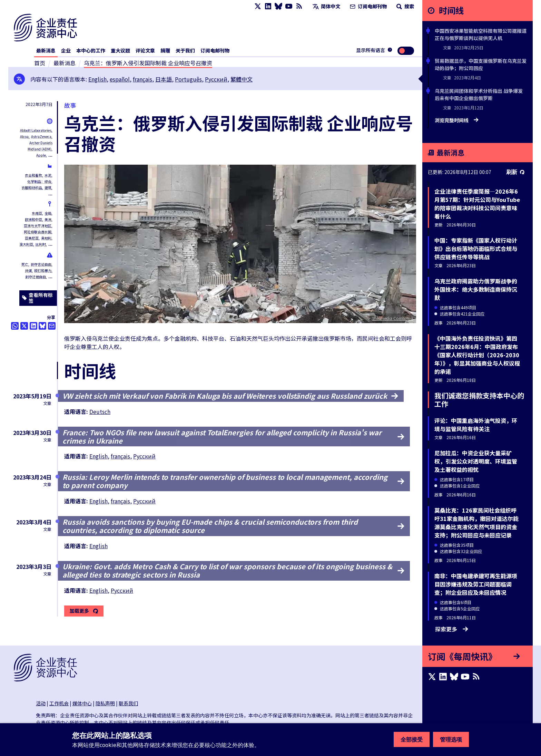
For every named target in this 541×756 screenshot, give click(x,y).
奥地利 (46, 238)
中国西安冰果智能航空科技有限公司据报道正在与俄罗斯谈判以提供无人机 (481, 34)
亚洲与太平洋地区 (38, 226)
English (97, 79)
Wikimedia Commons (393, 318)
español (120, 79)
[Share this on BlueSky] (42, 326)
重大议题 (120, 50)
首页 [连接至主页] (40, 63)
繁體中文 (242, 79)
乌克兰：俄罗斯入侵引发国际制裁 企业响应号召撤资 (148, 63)
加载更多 (79, 611)
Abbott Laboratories (36, 130)
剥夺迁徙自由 (36, 277)
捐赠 (165, 50)
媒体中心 (82, 703)
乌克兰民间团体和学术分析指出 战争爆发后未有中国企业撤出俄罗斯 (479, 94)
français (142, 79)
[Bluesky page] (278, 6)
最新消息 (46, 50)
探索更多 (452, 629)
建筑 (48, 188)
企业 (66, 50)
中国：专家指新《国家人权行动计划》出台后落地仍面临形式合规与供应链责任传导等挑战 (476, 249)
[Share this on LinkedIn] (33, 326)
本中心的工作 (91, 50)
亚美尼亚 (32, 238)
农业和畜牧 (33, 175)
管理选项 (451, 739)
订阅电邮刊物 (368, 6)
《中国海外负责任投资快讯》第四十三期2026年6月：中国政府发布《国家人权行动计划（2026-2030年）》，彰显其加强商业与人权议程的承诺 (477, 355)
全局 (48, 213)
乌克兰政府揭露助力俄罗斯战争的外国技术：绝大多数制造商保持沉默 (476, 289)
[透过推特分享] (24, 326)
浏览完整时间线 (457, 120)
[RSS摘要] (299, 6)
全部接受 (412, 739)
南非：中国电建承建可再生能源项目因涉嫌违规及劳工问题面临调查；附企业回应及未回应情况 (476, 584)
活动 (41, 703)
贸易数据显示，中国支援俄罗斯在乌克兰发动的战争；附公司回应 (481, 64)
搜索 (405, 6)
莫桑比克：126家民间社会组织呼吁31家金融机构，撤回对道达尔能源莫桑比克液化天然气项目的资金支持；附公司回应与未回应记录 (476, 523)
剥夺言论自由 (41, 264)
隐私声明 (105, 703)
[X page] (258, 6)
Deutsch (100, 411)
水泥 (48, 175)
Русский (216, 79)
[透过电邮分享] (52, 326)
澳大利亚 (26, 244)
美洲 (48, 219)
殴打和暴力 (43, 270)
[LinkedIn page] (268, 6)
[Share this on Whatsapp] (15, 326)
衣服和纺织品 (32, 188)
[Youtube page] (289, 6)
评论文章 (145, 50)
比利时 (41, 244)
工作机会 (59, 703)
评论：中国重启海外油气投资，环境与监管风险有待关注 (476, 425)
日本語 (164, 79)
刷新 (515, 172)
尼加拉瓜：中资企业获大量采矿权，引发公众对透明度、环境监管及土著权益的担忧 (476, 461)
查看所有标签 (37, 298)
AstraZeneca (41, 137)
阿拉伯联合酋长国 (38, 232)
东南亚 (37, 213)
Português (188, 79)
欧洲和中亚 (33, 219)
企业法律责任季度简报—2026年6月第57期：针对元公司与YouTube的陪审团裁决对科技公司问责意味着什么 (477, 204)
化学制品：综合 (39, 181)
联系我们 (128, 703)
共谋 (28, 270)
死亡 (25, 264)
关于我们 (185, 50)
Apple (41, 155)
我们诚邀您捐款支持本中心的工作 (479, 400)
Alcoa (24, 137)
